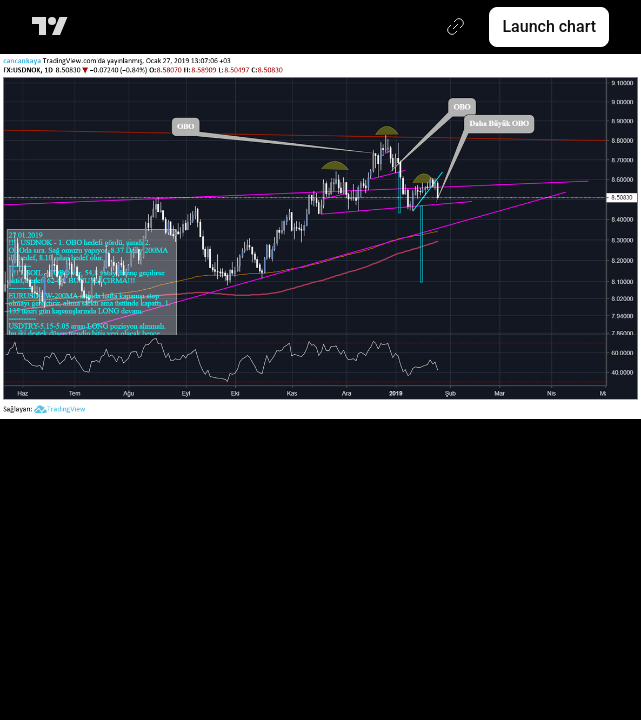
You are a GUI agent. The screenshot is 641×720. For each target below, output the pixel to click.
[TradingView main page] (53, 27)
